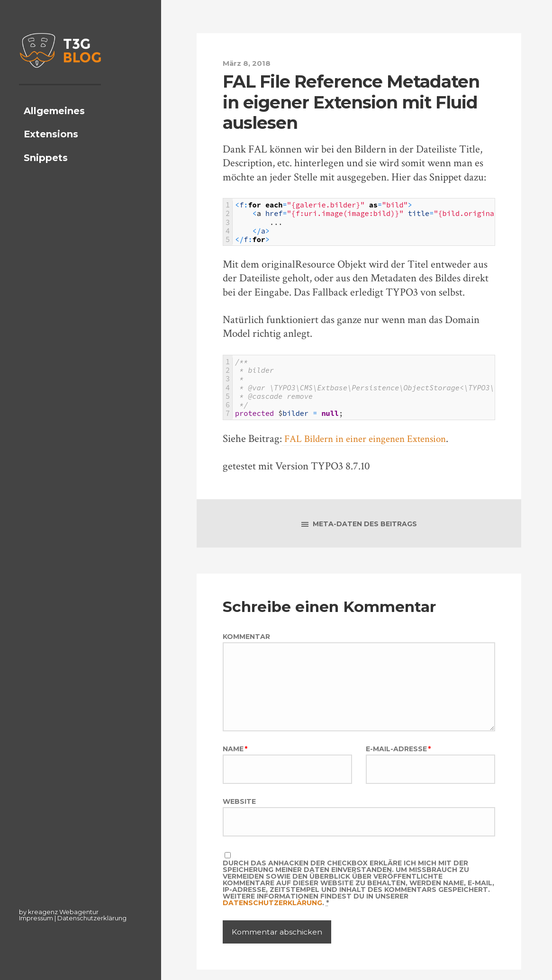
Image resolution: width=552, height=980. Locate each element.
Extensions (51, 150)
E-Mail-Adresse (398, 755)
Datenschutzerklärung (92, 918)
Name (235, 755)
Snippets (46, 173)
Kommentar (246, 638)
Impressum (36, 918)
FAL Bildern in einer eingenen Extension (371, 438)
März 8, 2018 (248, 63)
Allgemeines (54, 126)
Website (239, 809)
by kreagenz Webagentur (59, 912)
